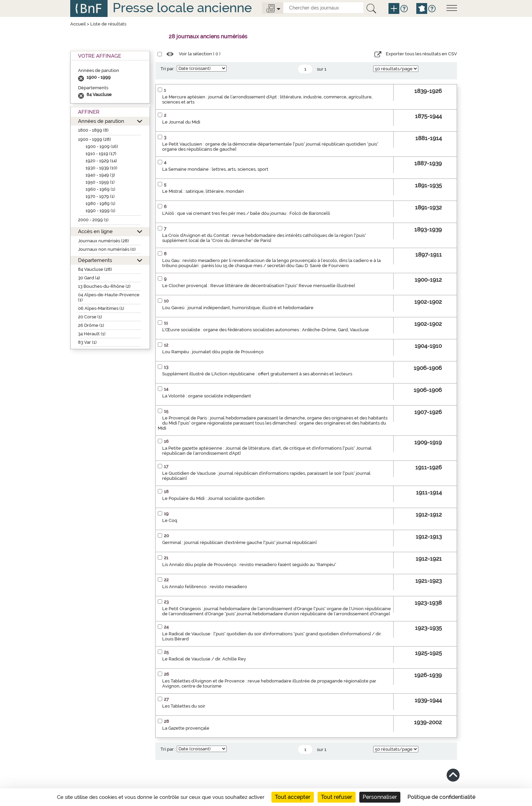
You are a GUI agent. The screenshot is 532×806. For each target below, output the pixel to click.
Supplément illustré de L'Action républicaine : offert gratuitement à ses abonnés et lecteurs (257, 374)
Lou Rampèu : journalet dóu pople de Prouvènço (213, 352)
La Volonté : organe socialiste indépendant (207, 396)
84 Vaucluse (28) (95, 269)
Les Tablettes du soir (184, 706)
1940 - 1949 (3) (100, 175)
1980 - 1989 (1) (100, 203)
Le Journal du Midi (181, 122)
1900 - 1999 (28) (94, 139)
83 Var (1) (87, 342)
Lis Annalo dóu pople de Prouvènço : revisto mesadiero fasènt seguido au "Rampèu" (249, 565)
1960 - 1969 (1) (100, 189)
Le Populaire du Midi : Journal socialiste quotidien (213, 498)
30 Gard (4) (89, 278)
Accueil (78, 24)
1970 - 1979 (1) (100, 196)
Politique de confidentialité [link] (441, 797)
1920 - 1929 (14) (101, 161)
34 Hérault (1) (92, 334)
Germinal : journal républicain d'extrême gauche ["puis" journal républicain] (239, 542)
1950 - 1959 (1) (100, 182)
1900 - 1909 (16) (102, 146)
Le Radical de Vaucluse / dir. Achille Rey (204, 659)
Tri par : (168, 69)
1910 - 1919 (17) (101, 154)
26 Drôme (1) (91, 325)
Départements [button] (95, 260)
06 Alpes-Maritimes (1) (101, 308)
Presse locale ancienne (182, 8)
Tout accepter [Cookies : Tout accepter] (293, 797)
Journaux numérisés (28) (103, 241)
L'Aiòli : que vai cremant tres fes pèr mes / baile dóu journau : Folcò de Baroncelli (246, 213)
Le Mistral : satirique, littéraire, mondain (203, 191)
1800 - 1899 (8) (93, 130)
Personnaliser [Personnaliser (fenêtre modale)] (380, 797)
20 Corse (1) (90, 317)
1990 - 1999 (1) (100, 211)
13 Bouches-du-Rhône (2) (104, 286)
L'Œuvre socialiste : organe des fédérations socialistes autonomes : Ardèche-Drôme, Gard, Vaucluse (265, 330)
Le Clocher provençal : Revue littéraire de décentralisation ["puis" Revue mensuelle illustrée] (259, 286)
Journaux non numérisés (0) (107, 249)
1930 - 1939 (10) (101, 168)
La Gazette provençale (186, 728)
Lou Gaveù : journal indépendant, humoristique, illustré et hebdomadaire (238, 308)
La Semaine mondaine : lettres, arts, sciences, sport (215, 169)
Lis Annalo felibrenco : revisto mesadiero (205, 587)
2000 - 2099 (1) (93, 220)
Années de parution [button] (101, 121)
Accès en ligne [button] (95, 231)
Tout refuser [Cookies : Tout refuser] (337, 797)
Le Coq (170, 520)
